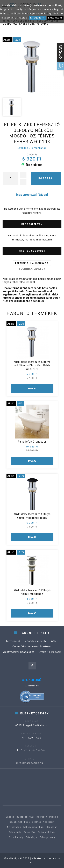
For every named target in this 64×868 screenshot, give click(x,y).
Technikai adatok (32, 269)
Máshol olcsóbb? (32, 251)
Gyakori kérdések (50, 654)
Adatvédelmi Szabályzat (19, 654)
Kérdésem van (32, 224)
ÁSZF (55, 643)
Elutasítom (55, 18)
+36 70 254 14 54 (26, 750)
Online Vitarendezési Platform (32, 649)
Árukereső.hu (32, 686)
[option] (32, 67)
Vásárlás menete (36, 643)
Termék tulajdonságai (32, 263)
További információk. (14, 18)
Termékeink (13, 643)
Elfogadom (37, 18)
